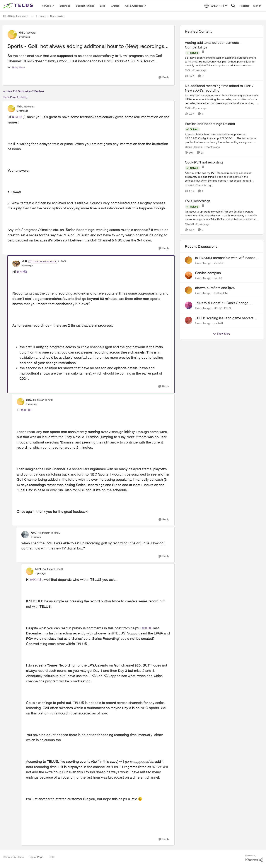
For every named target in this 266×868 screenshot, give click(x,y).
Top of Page (36, 857)
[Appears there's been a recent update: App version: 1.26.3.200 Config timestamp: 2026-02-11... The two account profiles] (222, 138)
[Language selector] (216, 6)
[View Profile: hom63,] (189, 275)
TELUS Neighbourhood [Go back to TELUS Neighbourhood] (14, 16)
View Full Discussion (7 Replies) (23, 91)
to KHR (49, 400)
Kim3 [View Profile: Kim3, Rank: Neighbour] (34, 533)
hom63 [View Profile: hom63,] (218, 278)
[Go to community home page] (19, 6)
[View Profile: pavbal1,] (189, 320)
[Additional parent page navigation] (32, 16)
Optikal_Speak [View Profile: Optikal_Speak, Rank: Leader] (193, 147)
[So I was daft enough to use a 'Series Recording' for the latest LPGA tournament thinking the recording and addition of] (222, 99)
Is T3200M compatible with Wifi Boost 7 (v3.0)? (226, 258)
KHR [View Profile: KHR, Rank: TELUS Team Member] (24, 261)
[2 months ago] (203, 263)
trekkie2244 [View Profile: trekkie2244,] (221, 293)
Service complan (208, 273)
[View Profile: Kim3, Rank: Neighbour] (25, 535)
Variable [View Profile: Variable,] (219, 263)
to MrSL (63, 261)
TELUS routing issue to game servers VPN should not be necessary (224, 318)
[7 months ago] (204, 185)
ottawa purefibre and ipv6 (215, 288)
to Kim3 (58, 569)
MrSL (24, 272)
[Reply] (164, 77)
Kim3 (37, 580)
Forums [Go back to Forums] (42, 16)
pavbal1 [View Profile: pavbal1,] (219, 323)
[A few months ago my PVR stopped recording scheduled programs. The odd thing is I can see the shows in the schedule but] (222, 177)
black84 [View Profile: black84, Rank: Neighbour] (190, 185)
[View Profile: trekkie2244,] (189, 290)
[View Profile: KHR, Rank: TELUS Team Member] (16, 263)
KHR (18, 117)
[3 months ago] (211, 147)
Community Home (13, 857)
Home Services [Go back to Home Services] (58, 16)
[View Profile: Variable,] (189, 260)
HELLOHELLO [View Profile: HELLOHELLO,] (222, 308)
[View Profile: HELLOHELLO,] (189, 305)
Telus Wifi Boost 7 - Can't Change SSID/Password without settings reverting (222, 303)
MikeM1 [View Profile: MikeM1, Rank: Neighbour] (190, 224)
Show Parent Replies (15, 97)
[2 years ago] (199, 70)
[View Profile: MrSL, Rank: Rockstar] (12, 34)
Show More (16, 67)
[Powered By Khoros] (254, 859)
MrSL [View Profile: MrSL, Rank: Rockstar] (22, 33)
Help (51, 857)
